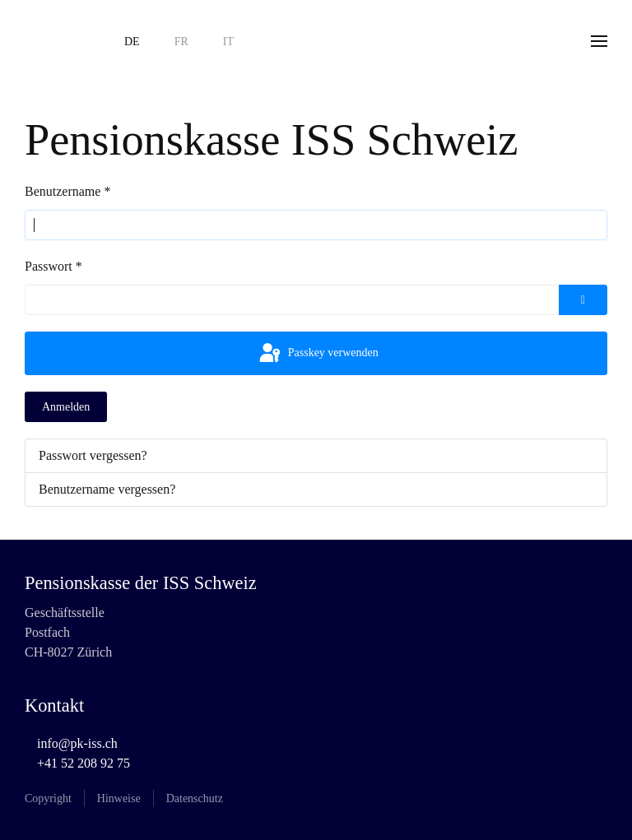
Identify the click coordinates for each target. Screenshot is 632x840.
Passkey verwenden (318, 354)
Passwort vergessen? (93, 455)
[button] (599, 41)
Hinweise (119, 798)
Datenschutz (195, 798)
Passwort (53, 266)
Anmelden (66, 407)
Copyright (48, 798)
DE (132, 42)
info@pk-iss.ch (77, 743)
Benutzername (67, 191)
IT (228, 42)
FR (181, 42)
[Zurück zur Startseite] (58, 41)
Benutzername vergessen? (107, 489)
